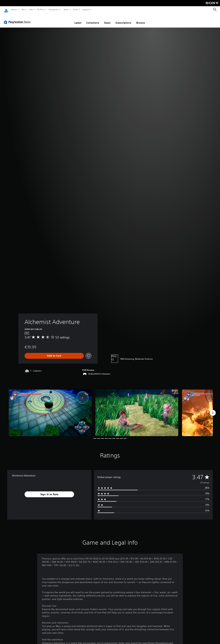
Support (86, 9)
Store (75, 9)
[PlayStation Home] (6, 10)
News (66, 9)
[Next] (213, 410)
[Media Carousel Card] (50, 409)
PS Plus (41, 9)
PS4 (31, 9)
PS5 (23, 9)
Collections (93, 19)
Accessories (53, 9)
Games (14, 9)
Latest (78, 19)
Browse (141, 19)
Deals (107, 19)
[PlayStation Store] (18, 19)
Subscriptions (123, 19)
